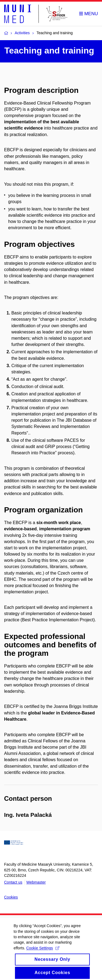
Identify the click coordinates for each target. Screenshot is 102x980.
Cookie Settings (43, 954)
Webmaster (36, 882)
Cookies (11, 897)
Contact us (13, 882)
